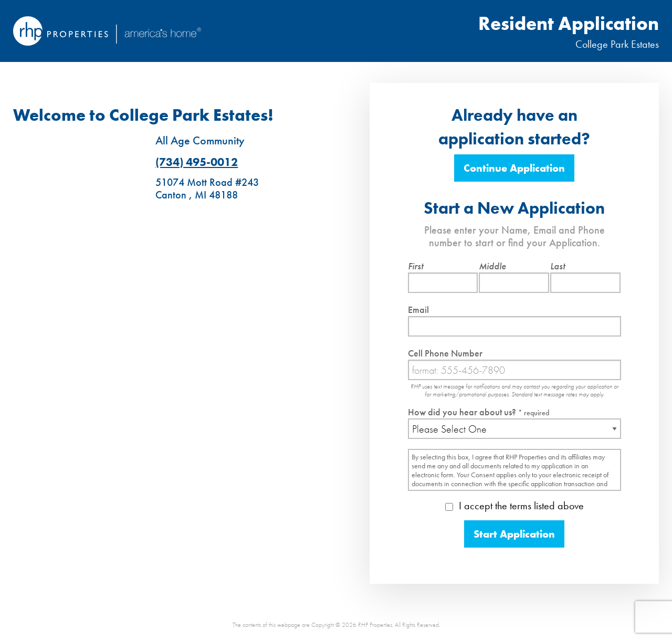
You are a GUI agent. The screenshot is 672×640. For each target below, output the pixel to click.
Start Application (514, 534)
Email (418, 309)
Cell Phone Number (445, 353)
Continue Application (514, 168)
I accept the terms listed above (514, 506)
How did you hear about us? (479, 412)
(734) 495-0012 (197, 162)
